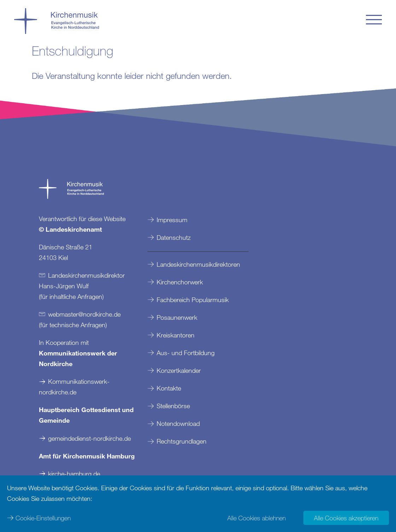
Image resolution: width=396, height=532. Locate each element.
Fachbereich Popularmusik (193, 300)
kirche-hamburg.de (74, 474)
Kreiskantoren (176, 335)
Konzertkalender (179, 370)
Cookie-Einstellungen (43, 518)
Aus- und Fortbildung (186, 353)
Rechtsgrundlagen (182, 441)
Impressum (172, 220)
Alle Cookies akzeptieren (346, 518)
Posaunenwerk (177, 317)
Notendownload (178, 423)
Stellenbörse (173, 406)
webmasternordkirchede (84, 314)
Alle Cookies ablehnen (257, 518)
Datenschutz (174, 237)
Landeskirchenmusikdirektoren (198, 264)
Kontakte (169, 388)
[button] (374, 20)
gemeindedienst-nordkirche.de (89, 438)
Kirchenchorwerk (180, 282)
